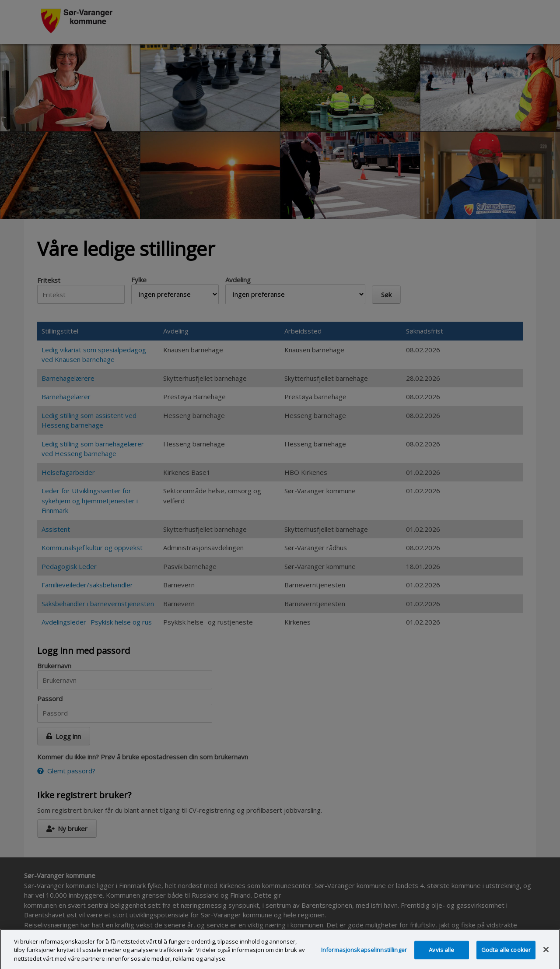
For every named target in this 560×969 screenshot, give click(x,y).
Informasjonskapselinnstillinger (364, 953)
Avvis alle (441, 953)
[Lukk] (546, 953)
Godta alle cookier (506, 953)
